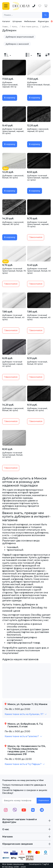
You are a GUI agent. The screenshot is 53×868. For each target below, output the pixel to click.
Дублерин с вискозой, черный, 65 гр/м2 (38, 130)
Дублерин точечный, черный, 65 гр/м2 (37, 409)
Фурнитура (43, 21)
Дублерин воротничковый (20, 37)
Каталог (6, 21)
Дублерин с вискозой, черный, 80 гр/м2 (13, 223)
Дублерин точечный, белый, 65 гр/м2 (37, 363)
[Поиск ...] (22, 15)
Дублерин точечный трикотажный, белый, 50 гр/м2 (39, 271)
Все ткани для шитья (32, 27)
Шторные (17, 21)
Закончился (36, 237)
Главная (6, 27)
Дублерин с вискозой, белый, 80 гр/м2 (13, 409)
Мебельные (30, 21)
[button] (26, 714)
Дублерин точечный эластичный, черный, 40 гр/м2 (39, 317)
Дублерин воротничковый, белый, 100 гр (39, 85)
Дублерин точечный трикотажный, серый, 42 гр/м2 (13, 364)
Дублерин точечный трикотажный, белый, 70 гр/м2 (14, 271)
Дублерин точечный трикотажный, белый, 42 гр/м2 (13, 455)
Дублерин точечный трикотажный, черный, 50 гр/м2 (13, 131)
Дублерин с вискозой (17, 44)
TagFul (45, 864)
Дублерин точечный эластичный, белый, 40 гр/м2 (13, 317)
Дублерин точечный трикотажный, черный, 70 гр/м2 (38, 224)
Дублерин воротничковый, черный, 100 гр (10, 85)
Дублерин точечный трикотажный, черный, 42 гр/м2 (38, 178)
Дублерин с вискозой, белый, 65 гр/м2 (13, 177)
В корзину (10, 98)
